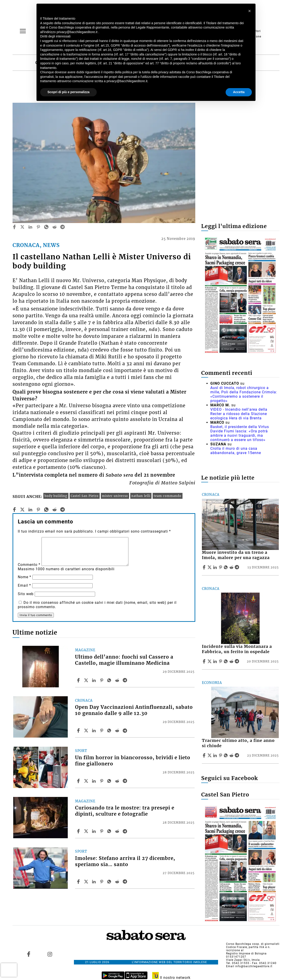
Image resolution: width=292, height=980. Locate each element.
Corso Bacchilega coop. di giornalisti (253, 944)
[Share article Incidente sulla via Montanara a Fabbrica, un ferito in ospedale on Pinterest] (221, 661)
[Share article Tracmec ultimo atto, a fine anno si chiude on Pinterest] (221, 755)
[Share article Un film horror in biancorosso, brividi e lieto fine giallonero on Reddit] (118, 781)
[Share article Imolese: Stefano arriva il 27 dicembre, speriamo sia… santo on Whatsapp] (110, 882)
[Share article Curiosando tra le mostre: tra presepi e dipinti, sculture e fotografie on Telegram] (125, 831)
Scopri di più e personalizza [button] (68, 92)
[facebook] (14, 227)
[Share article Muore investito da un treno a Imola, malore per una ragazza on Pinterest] (221, 567)
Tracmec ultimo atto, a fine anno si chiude (238, 743)
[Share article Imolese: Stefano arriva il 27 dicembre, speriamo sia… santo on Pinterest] (102, 882)
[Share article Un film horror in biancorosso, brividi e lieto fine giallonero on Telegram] (125, 781)
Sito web (26, 594)
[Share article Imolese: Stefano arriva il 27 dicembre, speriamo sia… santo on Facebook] (79, 882)
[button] (250, 11)
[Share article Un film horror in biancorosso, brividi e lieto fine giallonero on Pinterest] (102, 781)
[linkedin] (30, 227)
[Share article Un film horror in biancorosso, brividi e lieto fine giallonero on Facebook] (79, 781)
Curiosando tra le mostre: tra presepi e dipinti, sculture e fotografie (125, 811)
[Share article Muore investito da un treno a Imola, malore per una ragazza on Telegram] (237, 567)
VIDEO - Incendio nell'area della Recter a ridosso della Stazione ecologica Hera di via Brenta (239, 414)
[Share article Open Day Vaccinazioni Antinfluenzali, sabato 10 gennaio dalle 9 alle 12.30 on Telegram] (125, 730)
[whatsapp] (46, 227)
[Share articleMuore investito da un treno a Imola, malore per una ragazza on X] (210, 567)
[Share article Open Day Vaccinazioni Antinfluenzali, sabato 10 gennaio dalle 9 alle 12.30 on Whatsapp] (110, 730)
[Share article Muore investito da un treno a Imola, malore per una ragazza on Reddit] (232, 567)
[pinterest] (38, 227)
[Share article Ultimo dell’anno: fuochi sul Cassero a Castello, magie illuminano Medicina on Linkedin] (94, 680)
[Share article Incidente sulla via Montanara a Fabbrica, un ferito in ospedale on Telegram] (237, 661)
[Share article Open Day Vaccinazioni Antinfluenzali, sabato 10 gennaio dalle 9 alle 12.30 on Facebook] (79, 730)
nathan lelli (141, 496)
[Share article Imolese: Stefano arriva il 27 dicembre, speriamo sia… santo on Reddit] (118, 882)
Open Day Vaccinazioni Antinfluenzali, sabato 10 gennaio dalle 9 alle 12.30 (134, 710)
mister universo (115, 496)
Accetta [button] (239, 92)
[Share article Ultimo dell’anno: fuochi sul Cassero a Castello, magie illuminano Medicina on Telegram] (125, 680)
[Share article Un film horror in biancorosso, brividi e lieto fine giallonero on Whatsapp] (110, 781)
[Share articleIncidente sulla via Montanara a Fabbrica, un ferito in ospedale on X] (210, 661)
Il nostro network (171, 978)
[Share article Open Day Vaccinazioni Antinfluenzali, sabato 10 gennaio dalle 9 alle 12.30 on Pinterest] (102, 730)
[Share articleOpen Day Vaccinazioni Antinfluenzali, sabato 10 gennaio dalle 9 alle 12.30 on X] (87, 730)
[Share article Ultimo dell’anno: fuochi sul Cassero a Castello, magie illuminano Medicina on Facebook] (79, 680)
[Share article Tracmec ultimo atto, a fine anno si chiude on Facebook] (205, 755)
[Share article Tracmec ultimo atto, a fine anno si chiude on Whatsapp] (227, 755)
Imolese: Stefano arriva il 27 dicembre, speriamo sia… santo (125, 861)
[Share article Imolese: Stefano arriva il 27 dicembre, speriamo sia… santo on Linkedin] (94, 882)
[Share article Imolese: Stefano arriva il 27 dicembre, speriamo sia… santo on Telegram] (125, 882)
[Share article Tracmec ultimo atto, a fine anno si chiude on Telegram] (237, 755)
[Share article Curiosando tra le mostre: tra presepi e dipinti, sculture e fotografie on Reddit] (118, 831)
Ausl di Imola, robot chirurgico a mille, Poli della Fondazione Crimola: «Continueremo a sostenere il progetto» (244, 394)
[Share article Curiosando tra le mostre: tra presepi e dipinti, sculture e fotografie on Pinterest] (102, 831)
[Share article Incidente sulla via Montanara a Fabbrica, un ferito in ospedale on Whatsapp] (227, 661)
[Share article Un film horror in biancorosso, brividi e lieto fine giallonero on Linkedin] (94, 781)
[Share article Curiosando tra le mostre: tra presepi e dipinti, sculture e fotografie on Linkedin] (94, 831)
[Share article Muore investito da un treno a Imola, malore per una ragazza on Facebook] (205, 567)
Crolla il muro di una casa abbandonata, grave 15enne (236, 451)
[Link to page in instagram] (50, 954)
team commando (168, 496)
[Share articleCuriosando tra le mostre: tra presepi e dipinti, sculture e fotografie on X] (87, 831)
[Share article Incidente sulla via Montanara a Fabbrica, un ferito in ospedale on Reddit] (232, 661)
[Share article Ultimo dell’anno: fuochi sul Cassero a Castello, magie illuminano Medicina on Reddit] (118, 680)
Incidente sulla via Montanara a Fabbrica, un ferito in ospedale (237, 649)
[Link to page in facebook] (29, 954)
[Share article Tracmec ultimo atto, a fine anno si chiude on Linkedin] (216, 755)
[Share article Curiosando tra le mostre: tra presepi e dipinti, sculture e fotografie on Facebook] (79, 831)
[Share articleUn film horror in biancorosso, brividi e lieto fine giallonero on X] (87, 781)
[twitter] (22, 227)
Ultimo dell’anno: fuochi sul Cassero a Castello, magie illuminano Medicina (124, 660)
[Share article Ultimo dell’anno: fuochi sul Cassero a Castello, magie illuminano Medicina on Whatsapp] (110, 680)
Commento (29, 565)
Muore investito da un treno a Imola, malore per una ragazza (236, 555)
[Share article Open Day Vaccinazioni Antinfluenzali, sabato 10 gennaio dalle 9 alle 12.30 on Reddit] (118, 730)
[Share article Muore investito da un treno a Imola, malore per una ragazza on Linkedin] (216, 567)
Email (24, 585)
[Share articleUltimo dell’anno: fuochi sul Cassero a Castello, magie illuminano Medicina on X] (87, 680)
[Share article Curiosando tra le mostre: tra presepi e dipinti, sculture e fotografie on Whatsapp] (110, 831)
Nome (25, 577)
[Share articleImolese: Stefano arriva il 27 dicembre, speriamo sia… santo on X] (87, 882)
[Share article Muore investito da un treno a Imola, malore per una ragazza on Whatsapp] (227, 567)
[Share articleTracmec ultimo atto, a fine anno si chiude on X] (210, 755)
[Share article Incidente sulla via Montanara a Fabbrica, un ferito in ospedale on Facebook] (205, 661)
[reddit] (55, 227)
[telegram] (63, 227)
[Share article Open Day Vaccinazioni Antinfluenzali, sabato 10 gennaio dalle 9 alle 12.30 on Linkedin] (94, 730)
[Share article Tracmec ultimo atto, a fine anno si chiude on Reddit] (232, 755)
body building (56, 496)
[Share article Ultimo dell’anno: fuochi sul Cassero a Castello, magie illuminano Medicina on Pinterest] (102, 680)
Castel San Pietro (85, 496)
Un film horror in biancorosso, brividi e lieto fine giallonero (133, 761)
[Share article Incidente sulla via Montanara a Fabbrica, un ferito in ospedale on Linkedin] (216, 661)
